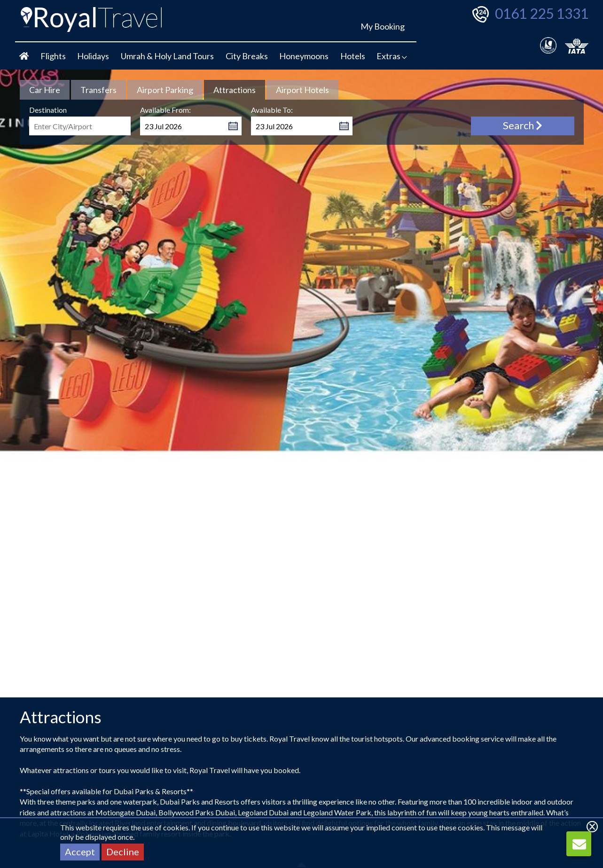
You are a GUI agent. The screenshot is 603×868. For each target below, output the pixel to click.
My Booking (383, 26)
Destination (48, 110)
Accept (80, 852)
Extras (392, 56)
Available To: (272, 110)
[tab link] (45, 90)
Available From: (165, 110)
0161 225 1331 (542, 13)
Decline (123, 852)
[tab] (235, 90)
